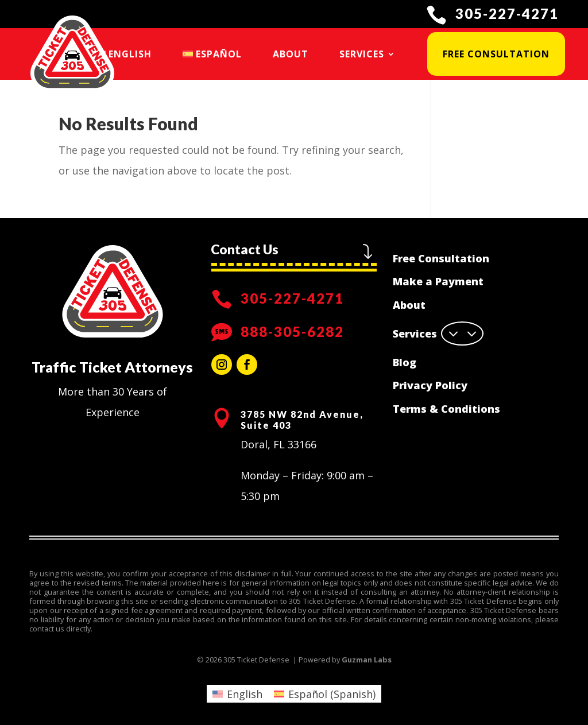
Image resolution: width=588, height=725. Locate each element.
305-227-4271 (507, 13)
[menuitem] (123, 54)
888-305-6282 (292, 332)
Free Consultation (496, 54)
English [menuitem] (245, 694)
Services (362, 54)
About (291, 54)
